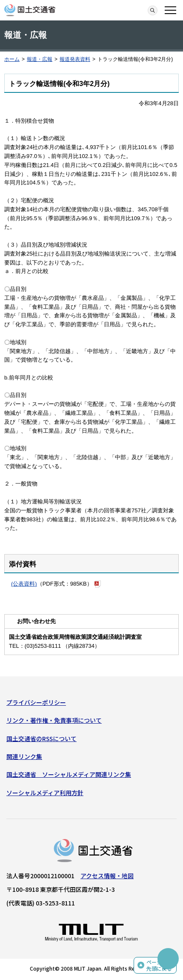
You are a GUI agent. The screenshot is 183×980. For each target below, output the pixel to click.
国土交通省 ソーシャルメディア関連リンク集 (69, 774)
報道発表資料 (75, 59)
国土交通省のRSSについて (41, 739)
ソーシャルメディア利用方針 (45, 793)
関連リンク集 (24, 756)
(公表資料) (24, 584)
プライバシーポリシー (36, 702)
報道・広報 (40, 59)
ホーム (12, 59)
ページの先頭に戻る (159, 965)
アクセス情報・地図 (107, 876)
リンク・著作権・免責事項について (54, 720)
